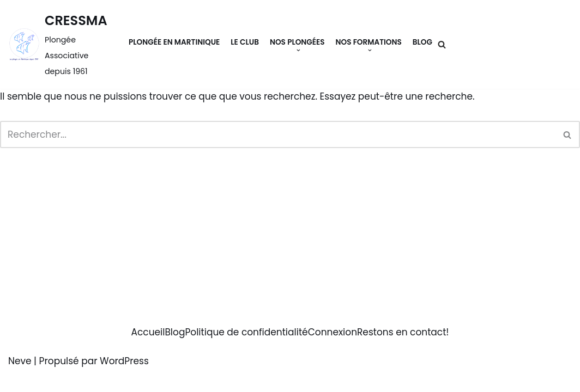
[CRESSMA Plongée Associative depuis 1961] (60, 44)
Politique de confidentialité (246, 332)
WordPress (124, 361)
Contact (544, 44)
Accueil (148, 332)
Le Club (245, 42)
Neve (20, 361)
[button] (299, 50)
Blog (422, 42)
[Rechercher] (442, 44)
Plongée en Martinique (174, 42)
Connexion (333, 332)
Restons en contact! (403, 332)
